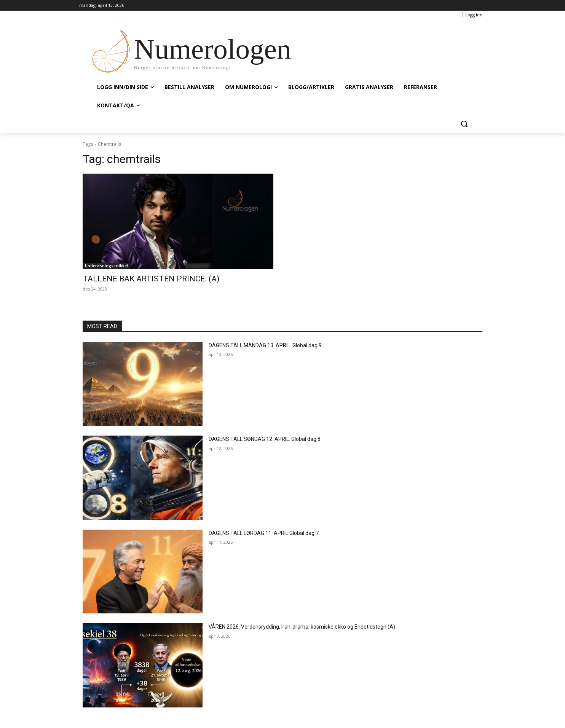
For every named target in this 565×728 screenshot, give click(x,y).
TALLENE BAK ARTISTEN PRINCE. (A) (151, 279)
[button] (464, 124)
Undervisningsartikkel (106, 266)
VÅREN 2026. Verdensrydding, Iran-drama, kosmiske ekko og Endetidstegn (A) (302, 627)
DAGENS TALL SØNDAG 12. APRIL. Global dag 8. (265, 439)
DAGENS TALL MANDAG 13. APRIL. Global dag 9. (266, 345)
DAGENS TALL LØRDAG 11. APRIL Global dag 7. (264, 533)
